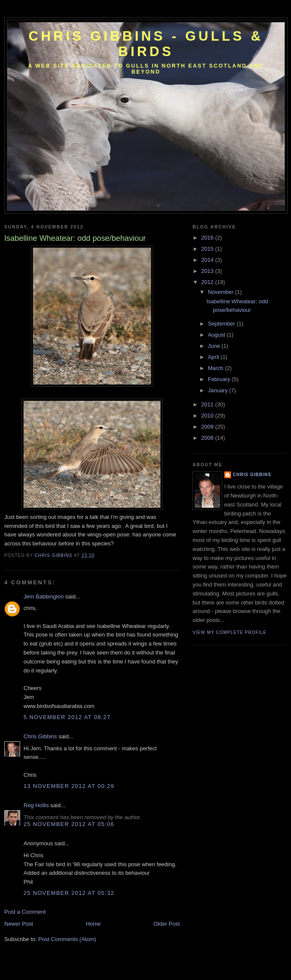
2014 (208, 260)
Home (94, 924)
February (220, 379)
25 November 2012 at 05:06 (69, 824)
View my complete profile (230, 632)
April (214, 357)
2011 (208, 404)
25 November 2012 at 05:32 (69, 893)
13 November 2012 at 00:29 (69, 786)
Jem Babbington (44, 597)
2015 (208, 249)
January (219, 390)
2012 (208, 282)
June (215, 346)
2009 (208, 427)
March (217, 368)
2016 (208, 238)
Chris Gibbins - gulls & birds (146, 44)
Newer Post (19, 924)
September (222, 324)
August (217, 335)
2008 (208, 438)
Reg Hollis (36, 805)
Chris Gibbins (40, 736)
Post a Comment (25, 912)
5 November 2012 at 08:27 (67, 717)
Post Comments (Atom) (67, 939)
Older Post (167, 924)
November (222, 292)
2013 (208, 271)
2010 (208, 416)
